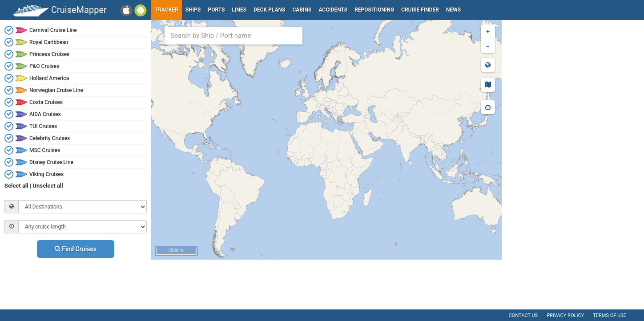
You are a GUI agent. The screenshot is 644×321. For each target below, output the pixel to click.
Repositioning (374, 10)
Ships (193, 10)
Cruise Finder (420, 10)
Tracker (167, 10)
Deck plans (269, 10)
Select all (16, 186)
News (453, 10)
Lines (239, 10)
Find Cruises (76, 249)
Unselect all (48, 186)
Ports (217, 10)
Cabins (302, 10)
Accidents (333, 10)
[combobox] (233, 36)
